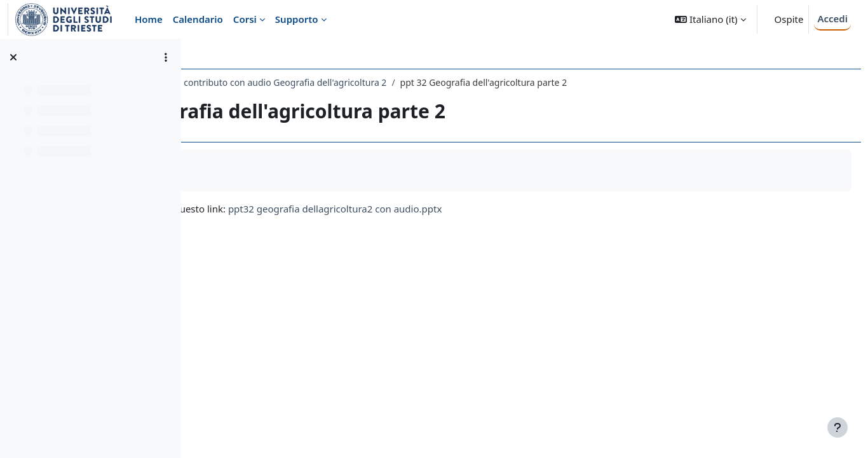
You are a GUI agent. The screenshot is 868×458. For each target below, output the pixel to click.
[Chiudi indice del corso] (13, 57)
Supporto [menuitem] (297, 19)
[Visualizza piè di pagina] (837, 427)
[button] (710, 19)
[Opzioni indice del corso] (166, 57)
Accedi (832, 18)
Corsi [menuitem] (245, 19)
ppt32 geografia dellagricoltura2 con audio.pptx (513, 209)
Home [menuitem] (149, 19)
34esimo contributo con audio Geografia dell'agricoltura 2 (444, 82)
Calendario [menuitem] (198, 19)
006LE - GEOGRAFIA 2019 (258, 82)
